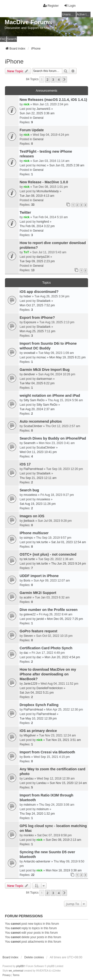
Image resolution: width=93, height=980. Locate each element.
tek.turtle (42, 542)
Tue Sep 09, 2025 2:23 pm (37, 261)
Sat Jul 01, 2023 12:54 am (68, 542)
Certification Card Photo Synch (46, 648)
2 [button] (47, 79)
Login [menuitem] (70, 6)
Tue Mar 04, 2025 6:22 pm (37, 383)
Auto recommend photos (41, 421)
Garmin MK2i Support (38, 593)
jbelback (29, 521)
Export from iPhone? (37, 318)
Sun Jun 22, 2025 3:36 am (37, 113)
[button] (64, 79)
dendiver (29, 374)
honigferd (43, 222)
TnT (26, 252)
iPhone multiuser (34, 533)
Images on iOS (32, 516)
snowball (29, 353)
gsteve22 (30, 614)
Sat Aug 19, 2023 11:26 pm (38, 504)
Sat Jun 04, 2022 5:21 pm (37, 693)
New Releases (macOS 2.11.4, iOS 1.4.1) (53, 100)
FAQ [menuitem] (3, 39)
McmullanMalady (48, 191)
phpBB (20, 966)
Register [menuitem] (51, 6)
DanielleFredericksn (50, 688)
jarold (40, 619)
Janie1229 (30, 684)
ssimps (28, 538)
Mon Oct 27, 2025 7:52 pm (37, 305)
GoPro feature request (38, 631)
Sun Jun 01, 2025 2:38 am (67, 165)
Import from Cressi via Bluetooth (47, 752)
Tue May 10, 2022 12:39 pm (38, 719)
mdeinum (30, 805)
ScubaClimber (33, 426)
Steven (28, 636)
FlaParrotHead (33, 469)
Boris (27, 581)
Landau (29, 779)
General (38, 118)
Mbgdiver (30, 735)
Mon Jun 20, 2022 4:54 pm (62, 657)
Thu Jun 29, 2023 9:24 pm (68, 564)
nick (27, 104)
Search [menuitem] (12, 39)
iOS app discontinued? (39, 292)
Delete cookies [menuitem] (34, 957)
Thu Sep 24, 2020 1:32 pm (37, 814)
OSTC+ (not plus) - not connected (48, 554)
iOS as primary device (38, 731)
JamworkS (43, 109)
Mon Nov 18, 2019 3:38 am (64, 870)
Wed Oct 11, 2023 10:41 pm (38, 452)
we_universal (16, 971)
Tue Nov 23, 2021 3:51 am (63, 740)
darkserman (44, 379)
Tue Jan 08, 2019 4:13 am (37, 196)
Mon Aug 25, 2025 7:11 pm (37, 331)
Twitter (25, 212)
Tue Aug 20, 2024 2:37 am (37, 409)
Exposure (30, 322)
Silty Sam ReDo (34, 400)
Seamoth (30, 443)
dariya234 (43, 257)
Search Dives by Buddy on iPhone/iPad (53, 438)
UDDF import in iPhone (39, 576)
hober (27, 296)
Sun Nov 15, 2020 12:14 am (68, 783)
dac (26, 653)
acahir (28, 597)
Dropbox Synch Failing (39, 705)
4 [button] (59, 79)
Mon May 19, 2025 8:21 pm (67, 357)
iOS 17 (25, 464)
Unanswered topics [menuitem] (69, 14)
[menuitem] (7, 975)
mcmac (41, 165)
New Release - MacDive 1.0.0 (44, 182)
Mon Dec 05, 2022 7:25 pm (65, 619)
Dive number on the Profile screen (49, 610)
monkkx (29, 835)
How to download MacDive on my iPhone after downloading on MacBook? (48, 674)
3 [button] (53, 79)
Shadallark (44, 301)
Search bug (29, 490)
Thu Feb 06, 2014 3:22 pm (37, 226)
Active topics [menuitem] (84, 14)
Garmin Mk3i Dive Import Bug (45, 370)
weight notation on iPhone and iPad (50, 395)
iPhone (14, 61)
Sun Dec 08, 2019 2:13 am (63, 840)
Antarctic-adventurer (37, 861)
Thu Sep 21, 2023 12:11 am (38, 478)
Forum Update (32, 130)
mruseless (30, 495)
